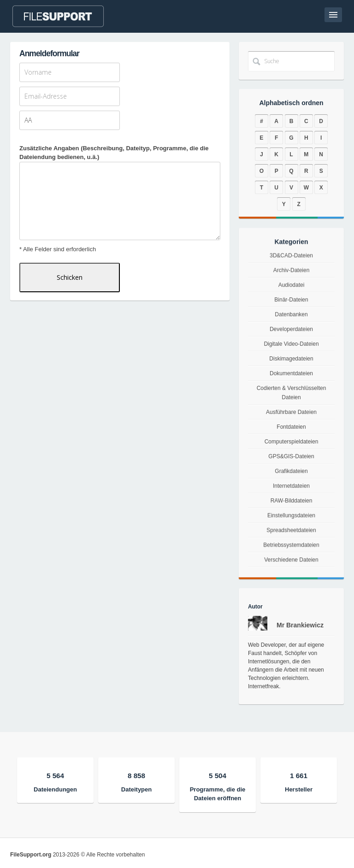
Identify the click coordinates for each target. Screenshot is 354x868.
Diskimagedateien (291, 361)
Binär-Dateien (291, 310)
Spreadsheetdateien (291, 545)
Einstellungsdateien (292, 527)
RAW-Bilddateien (291, 509)
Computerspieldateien (291, 442)
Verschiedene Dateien (291, 584)
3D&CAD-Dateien (292, 275)
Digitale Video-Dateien (291, 348)
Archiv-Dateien (291, 287)
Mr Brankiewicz (300, 625)
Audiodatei (291, 298)
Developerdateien (291, 335)
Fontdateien (291, 427)
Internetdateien (291, 491)
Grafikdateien (291, 475)
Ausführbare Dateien (291, 412)
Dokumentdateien (291, 375)
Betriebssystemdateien (291, 564)
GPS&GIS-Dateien (292, 458)
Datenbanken (291, 323)
